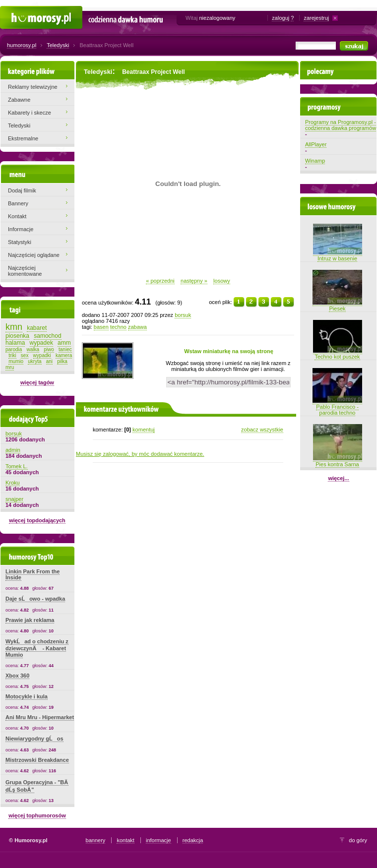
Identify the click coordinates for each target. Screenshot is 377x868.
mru (10, 367)
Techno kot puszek (338, 354)
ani (49, 361)
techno (118, 327)
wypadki (42, 355)
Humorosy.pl (15, 11)
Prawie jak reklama (30, 620)
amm (64, 343)
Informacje (21, 229)
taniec (65, 349)
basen (101, 327)
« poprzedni (160, 281)
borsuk (183, 315)
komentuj (144, 430)
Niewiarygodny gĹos (34, 739)
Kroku (13, 483)
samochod (47, 336)
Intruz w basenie (338, 255)
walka (33, 349)
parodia (14, 349)
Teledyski (58, 45)
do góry (358, 840)
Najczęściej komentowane (25, 271)
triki (12, 355)
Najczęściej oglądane (34, 255)
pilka (62, 361)
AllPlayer (316, 144)
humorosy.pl (22, 45)
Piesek (337, 306)
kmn (14, 327)
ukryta (34, 361)
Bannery (18, 203)
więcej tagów (37, 382)
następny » (194, 281)
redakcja (193, 840)
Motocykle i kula (27, 696)
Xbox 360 (17, 676)
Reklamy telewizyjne (33, 87)
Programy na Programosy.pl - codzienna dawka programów (341, 125)
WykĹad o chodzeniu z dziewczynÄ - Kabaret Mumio (37, 648)
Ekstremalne (23, 138)
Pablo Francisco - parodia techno (337, 407)
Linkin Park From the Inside (32, 574)
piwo (49, 349)
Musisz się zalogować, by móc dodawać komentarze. (140, 454)
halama (15, 343)
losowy (222, 281)
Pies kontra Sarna (338, 461)
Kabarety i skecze (30, 113)
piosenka (17, 336)
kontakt (125, 840)
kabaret (37, 328)
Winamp (315, 161)
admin (13, 450)
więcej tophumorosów (37, 815)
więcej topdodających (37, 520)
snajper (14, 499)
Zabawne (19, 100)
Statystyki (20, 242)
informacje (158, 840)
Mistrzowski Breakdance (37, 760)
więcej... (338, 478)
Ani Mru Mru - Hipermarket (40, 717)
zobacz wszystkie (262, 430)
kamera (64, 355)
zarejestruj (316, 18)
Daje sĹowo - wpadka (35, 599)
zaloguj (281, 18)
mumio (16, 361)
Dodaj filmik (22, 190)
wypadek (41, 343)
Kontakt (17, 216)
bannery (96, 840)
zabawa (137, 327)
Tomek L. (17, 466)
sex (25, 355)
